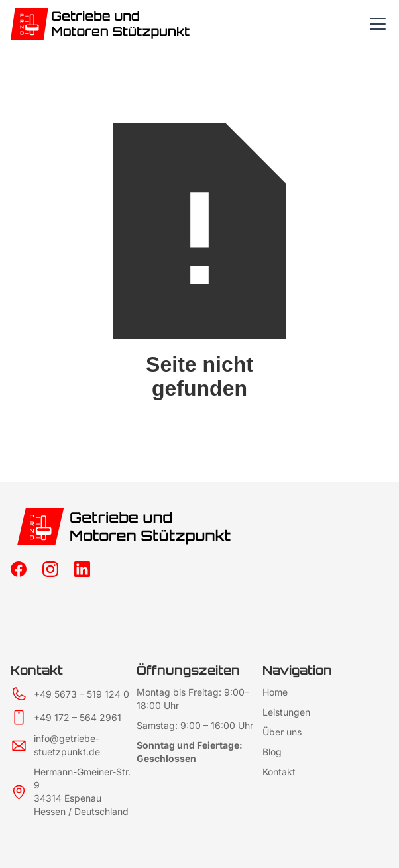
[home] (110, 24)
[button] (375, 24)
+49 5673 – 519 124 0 (82, 694)
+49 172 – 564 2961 (78, 717)
